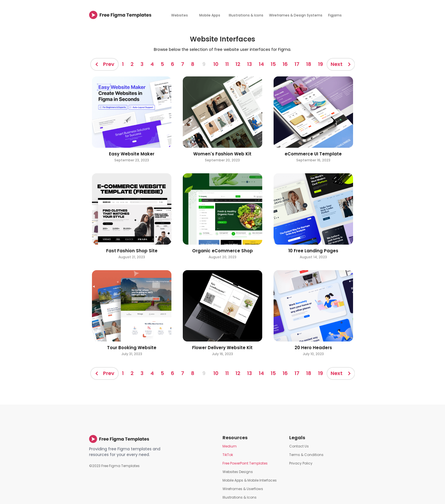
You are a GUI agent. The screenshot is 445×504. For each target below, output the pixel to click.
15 (273, 64)
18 (309, 64)
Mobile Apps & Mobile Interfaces (250, 480)
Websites (180, 15)
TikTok (228, 455)
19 (321, 64)
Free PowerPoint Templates (245, 463)
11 (227, 64)
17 (297, 64)
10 (216, 64)
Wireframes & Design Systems (296, 15)
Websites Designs (238, 472)
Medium (230, 446)
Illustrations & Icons (246, 15)
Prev (109, 64)
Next (337, 64)
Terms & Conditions (306, 455)
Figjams (335, 15)
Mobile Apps (210, 15)
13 (250, 64)
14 (261, 64)
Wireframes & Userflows (243, 489)
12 (238, 64)
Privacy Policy (301, 463)
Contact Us (299, 446)
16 (285, 64)
